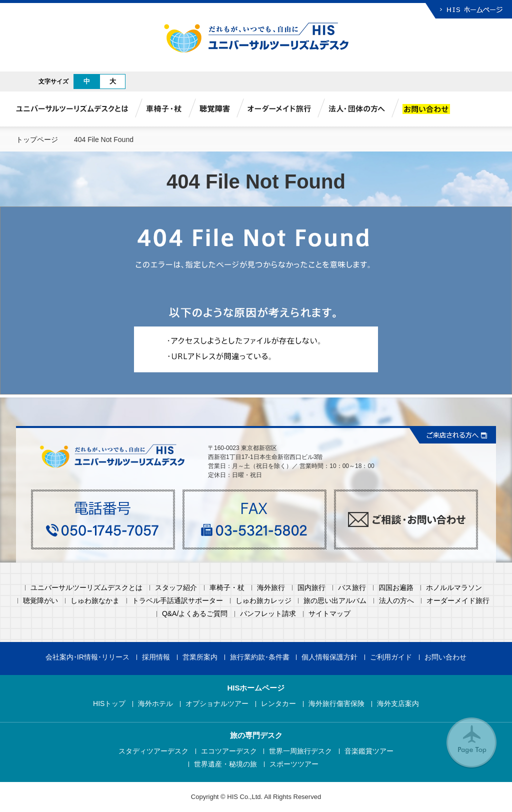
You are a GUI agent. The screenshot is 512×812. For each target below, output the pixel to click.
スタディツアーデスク (153, 751)
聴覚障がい (40, 601)
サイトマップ (329, 614)
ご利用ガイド (391, 657)
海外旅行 (271, 588)
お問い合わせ (445, 657)
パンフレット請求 (268, 614)
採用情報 (156, 657)
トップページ (37, 139)
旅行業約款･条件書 (260, 657)
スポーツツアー (294, 764)
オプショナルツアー (217, 704)
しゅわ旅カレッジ (263, 601)
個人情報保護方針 (329, 657)
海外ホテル (155, 704)
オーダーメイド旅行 (458, 601)
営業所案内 (200, 657)
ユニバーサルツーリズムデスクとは (86, 588)
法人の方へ (396, 601)
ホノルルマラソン (454, 588)
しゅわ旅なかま (95, 601)
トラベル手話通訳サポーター (177, 601)
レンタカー (278, 704)
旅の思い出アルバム (335, 601)
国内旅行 (311, 588)
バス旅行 (352, 588)
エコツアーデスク (229, 751)
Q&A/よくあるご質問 (195, 614)
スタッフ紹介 (176, 588)
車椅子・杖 (227, 588)
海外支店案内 (398, 704)
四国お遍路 (396, 588)
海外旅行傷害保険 (336, 704)
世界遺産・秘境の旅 (225, 764)
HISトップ (109, 704)
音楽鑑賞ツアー (369, 751)
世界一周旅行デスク (300, 751)
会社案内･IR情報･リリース (87, 657)
